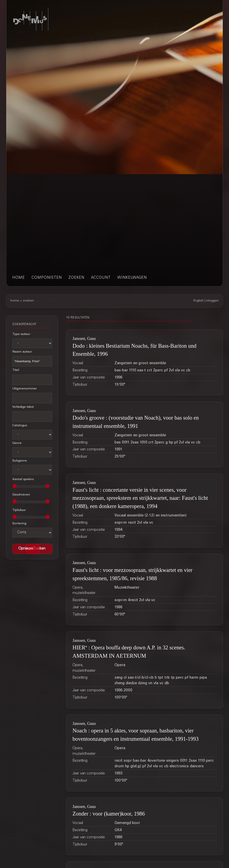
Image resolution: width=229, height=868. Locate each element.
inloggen (212, 301)
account (101, 278)
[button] (39, 549)
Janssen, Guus (84, 339)
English (199, 301)
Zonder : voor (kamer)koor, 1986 (109, 814)
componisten (47, 278)
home (19, 278)
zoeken (76, 278)
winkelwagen (132, 278)
